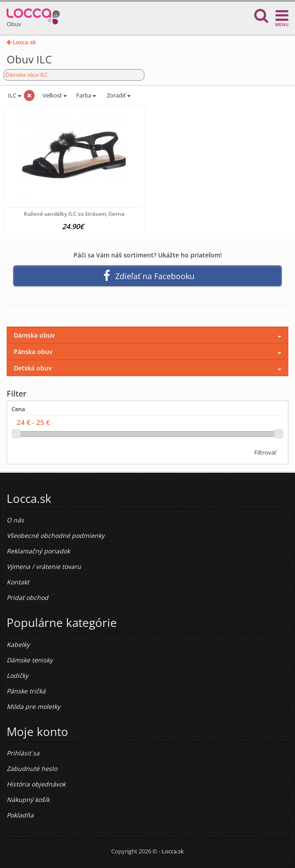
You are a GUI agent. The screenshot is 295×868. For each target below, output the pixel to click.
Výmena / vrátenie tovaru (44, 566)
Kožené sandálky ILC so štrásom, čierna (74, 214)
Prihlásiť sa (23, 753)
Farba (86, 95)
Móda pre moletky (33, 706)
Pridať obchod (27, 597)
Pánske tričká (26, 691)
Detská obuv (33, 368)
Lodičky (17, 675)
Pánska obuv (33, 352)
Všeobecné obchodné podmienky (56, 535)
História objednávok (36, 784)
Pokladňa (20, 815)
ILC (14, 95)
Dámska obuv (34, 335)
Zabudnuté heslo (32, 769)
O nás (15, 520)
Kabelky (18, 644)
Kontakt (18, 582)
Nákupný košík (28, 800)
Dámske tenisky (30, 660)
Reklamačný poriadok (38, 551)
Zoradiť (118, 95)
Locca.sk (21, 42)
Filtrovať (265, 452)
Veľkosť (54, 95)
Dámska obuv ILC (27, 75)
